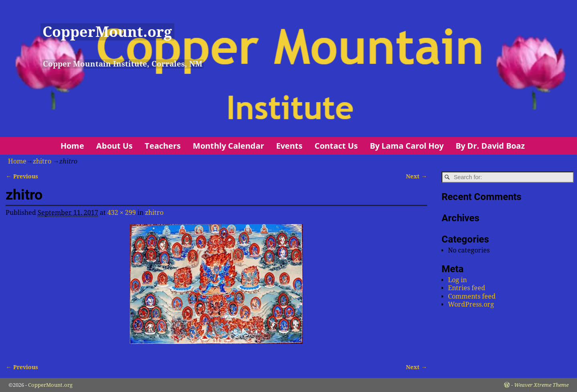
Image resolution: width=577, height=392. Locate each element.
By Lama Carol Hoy (407, 146)
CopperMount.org (107, 32)
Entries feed (467, 288)
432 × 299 (122, 213)
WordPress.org (471, 304)
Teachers (163, 146)
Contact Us (336, 146)
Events (289, 146)
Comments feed (472, 296)
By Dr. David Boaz (490, 146)
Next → (416, 176)
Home (72, 146)
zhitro (42, 161)
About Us (114, 146)
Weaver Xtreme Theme (541, 385)
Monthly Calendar (228, 146)
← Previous (22, 176)
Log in (457, 280)
